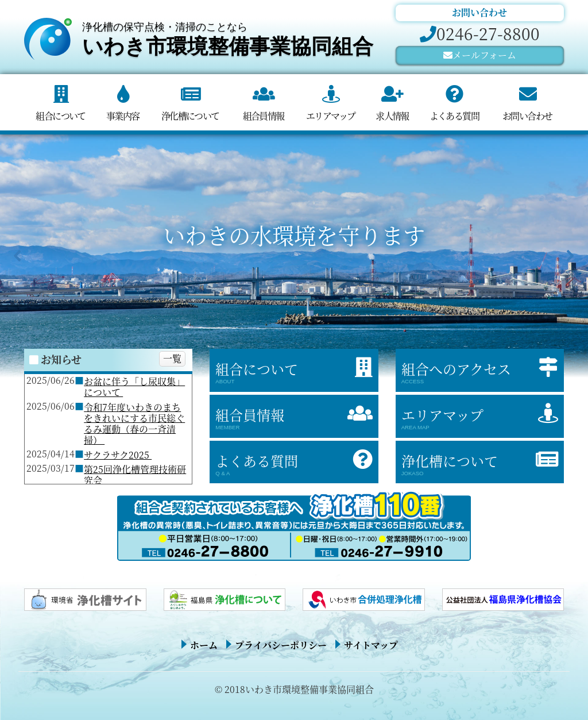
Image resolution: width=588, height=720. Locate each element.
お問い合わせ (527, 116)
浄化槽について (190, 116)
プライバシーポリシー (281, 645)
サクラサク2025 (118, 455)
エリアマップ (330, 116)
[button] (18, 256)
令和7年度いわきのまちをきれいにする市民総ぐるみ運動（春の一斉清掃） (134, 424)
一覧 (172, 358)
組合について (60, 116)
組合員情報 (264, 116)
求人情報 (392, 116)
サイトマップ (371, 645)
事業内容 (123, 116)
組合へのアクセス (483, 371)
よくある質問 (454, 116)
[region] (294, 256)
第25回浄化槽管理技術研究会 (135, 475)
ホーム (204, 645)
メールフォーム (484, 55)
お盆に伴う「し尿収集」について (134, 387)
